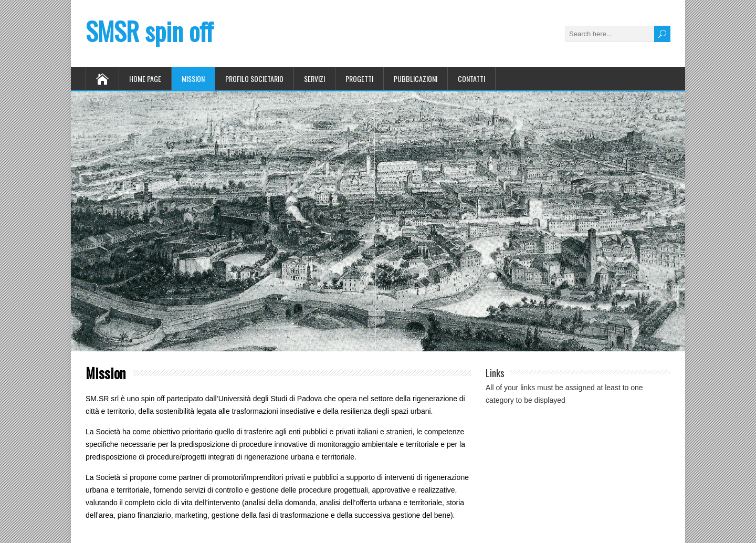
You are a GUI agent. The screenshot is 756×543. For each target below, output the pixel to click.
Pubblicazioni (416, 79)
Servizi (314, 79)
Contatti (471, 79)
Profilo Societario (254, 79)
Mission (193, 79)
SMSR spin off (149, 31)
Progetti (359, 79)
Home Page (145, 79)
